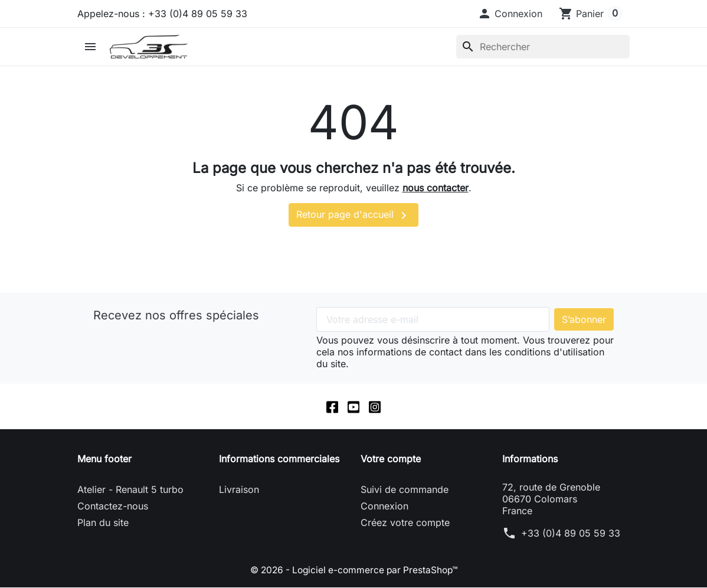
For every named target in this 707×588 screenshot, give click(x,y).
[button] (510, 14)
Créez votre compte (405, 523)
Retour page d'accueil (353, 215)
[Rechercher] (543, 47)
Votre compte (391, 459)
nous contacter (436, 188)
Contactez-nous (113, 507)
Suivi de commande (405, 490)
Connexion (384, 507)
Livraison (239, 490)
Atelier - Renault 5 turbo (130, 490)
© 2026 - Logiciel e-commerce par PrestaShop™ (354, 570)
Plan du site (103, 523)
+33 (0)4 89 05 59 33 (571, 534)
